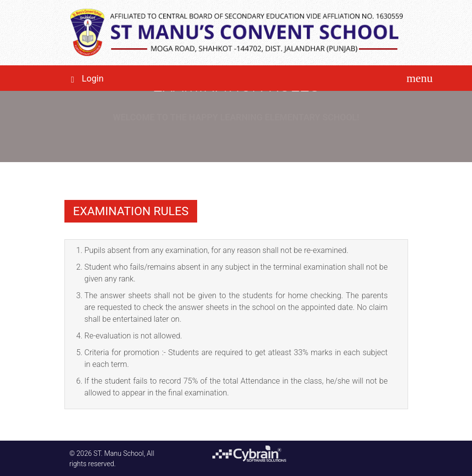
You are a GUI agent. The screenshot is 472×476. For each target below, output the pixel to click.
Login (92, 78)
